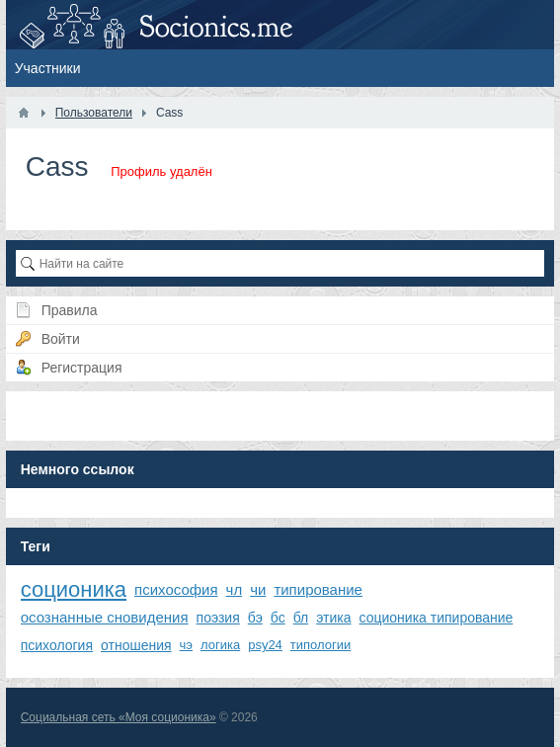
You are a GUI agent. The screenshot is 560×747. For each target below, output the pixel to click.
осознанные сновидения (105, 617)
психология (57, 645)
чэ (186, 645)
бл (301, 618)
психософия (176, 589)
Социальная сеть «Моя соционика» (119, 717)
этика (333, 618)
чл (235, 589)
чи (258, 589)
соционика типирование (437, 618)
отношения (136, 645)
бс (278, 618)
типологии (320, 645)
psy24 (265, 645)
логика (220, 645)
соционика (74, 589)
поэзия (218, 618)
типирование (318, 589)
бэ (255, 618)
